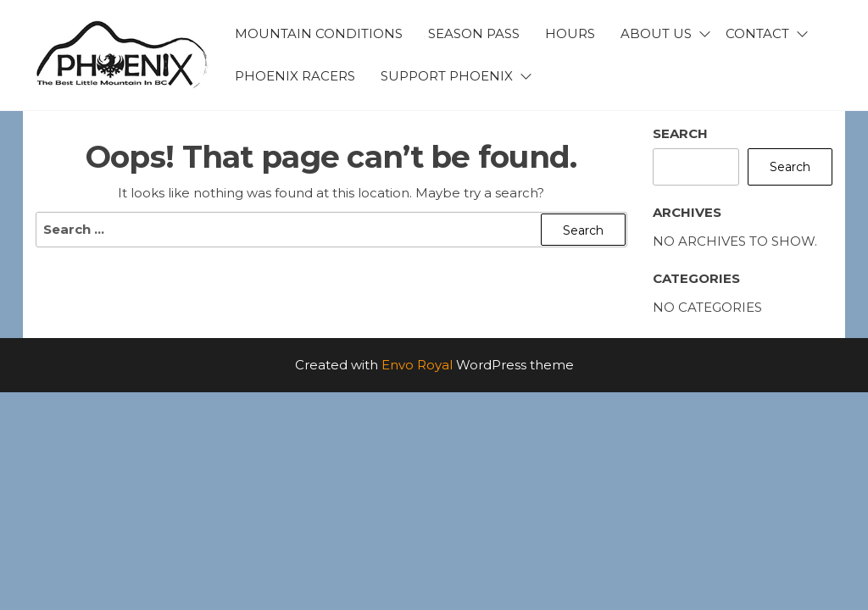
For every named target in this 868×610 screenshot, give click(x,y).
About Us (656, 33)
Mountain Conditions (319, 33)
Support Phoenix (447, 76)
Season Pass (474, 33)
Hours (570, 33)
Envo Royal (417, 365)
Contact (757, 33)
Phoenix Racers (295, 76)
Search (680, 133)
